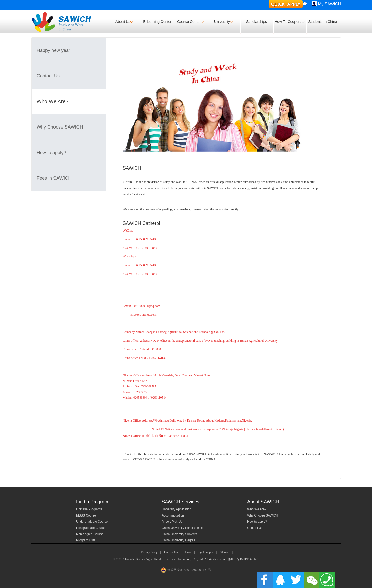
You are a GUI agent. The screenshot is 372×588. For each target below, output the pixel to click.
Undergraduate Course (92, 522)
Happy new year (53, 50)
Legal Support (205, 552)
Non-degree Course (90, 534)
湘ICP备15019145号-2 (244, 559)
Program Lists (86, 540)
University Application (176, 509)
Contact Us (48, 76)
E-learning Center (157, 22)
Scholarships (257, 22)
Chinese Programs (89, 509)
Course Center (190, 22)
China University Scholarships (182, 528)
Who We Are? (53, 101)
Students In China (323, 22)
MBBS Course (86, 515)
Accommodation (173, 515)
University (223, 22)
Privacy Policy (149, 552)
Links (188, 552)
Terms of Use (171, 552)
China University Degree (179, 540)
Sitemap (225, 552)
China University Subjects (179, 534)
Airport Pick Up (172, 522)
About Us (124, 22)
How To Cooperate (290, 22)
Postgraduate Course (91, 528)
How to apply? (51, 153)
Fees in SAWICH (54, 178)
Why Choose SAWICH (60, 127)
